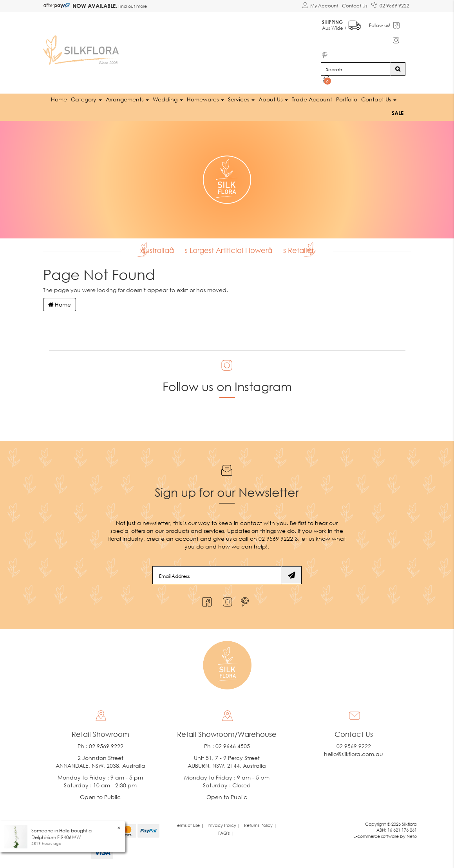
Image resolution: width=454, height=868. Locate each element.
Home (59, 99)
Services (241, 99)
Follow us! (380, 25)
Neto (412, 836)
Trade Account (312, 99)
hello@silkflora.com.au (354, 754)
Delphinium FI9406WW (56, 837)
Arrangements (127, 99)
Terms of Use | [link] (189, 825)
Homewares (205, 99)
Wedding (168, 99)
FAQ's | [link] (226, 833)
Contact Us (355, 6)
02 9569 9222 (390, 4)
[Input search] (355, 69)
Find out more (132, 6)
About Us (273, 99)
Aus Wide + (341, 24)
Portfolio (347, 99)
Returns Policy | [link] (260, 825)
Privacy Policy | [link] (224, 825)
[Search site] (398, 69)
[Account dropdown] (320, 6)
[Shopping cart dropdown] (327, 81)
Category (86, 99)
